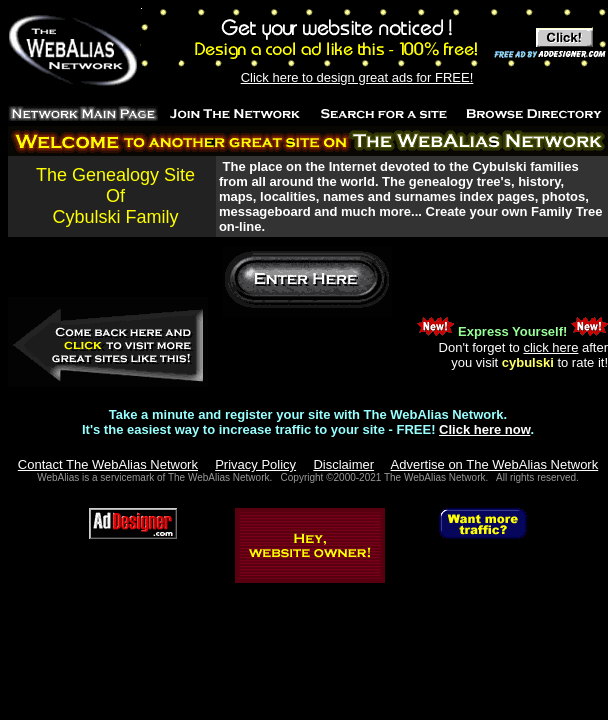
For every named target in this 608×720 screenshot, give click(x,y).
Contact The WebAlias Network (108, 464)
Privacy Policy (255, 464)
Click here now (484, 429)
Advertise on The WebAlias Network (495, 464)
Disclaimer (343, 464)
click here (550, 347)
